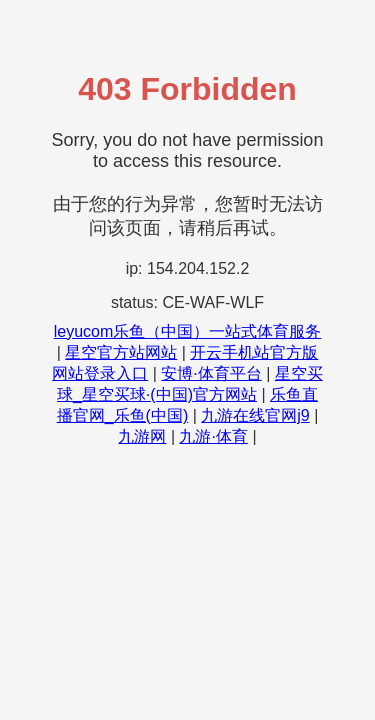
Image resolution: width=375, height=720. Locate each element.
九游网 (142, 436)
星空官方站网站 (121, 352)
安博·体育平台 (211, 373)
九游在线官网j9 (255, 415)
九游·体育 (213, 436)
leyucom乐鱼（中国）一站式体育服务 (188, 331)
